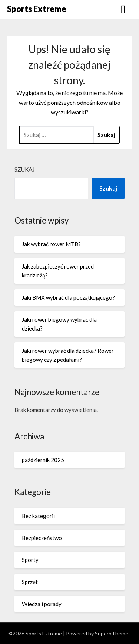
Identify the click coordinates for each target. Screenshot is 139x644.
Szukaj (24, 169)
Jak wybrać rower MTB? (51, 244)
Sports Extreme (37, 9)
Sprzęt (30, 582)
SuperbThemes (113, 633)
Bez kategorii (38, 516)
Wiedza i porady (42, 604)
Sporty (30, 560)
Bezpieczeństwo (42, 538)
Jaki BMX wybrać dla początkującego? (68, 297)
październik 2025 (43, 460)
